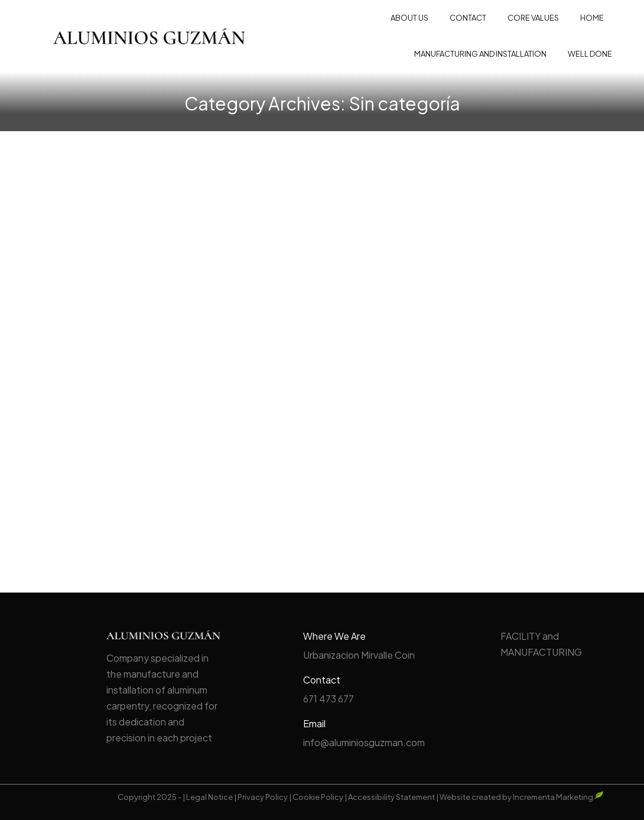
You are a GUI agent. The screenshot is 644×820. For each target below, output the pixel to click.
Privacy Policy (263, 797)
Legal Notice (209, 797)
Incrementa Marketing (558, 797)
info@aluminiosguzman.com (364, 742)
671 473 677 (328, 699)
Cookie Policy (318, 797)
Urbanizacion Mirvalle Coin (359, 655)
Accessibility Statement (391, 797)
